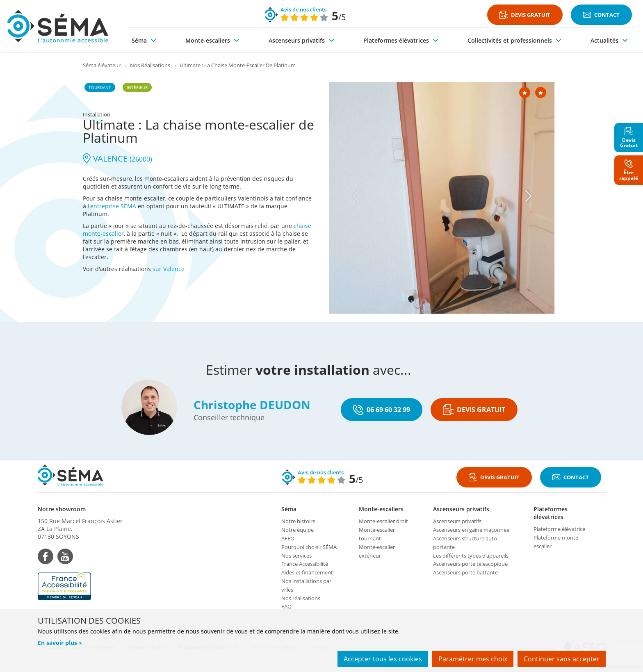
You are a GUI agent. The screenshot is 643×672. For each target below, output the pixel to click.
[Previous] (356, 196)
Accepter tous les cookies (383, 659)
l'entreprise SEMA (112, 206)
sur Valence (169, 269)
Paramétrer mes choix (473, 659)
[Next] (529, 196)
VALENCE (117, 158)
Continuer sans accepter (562, 659)
